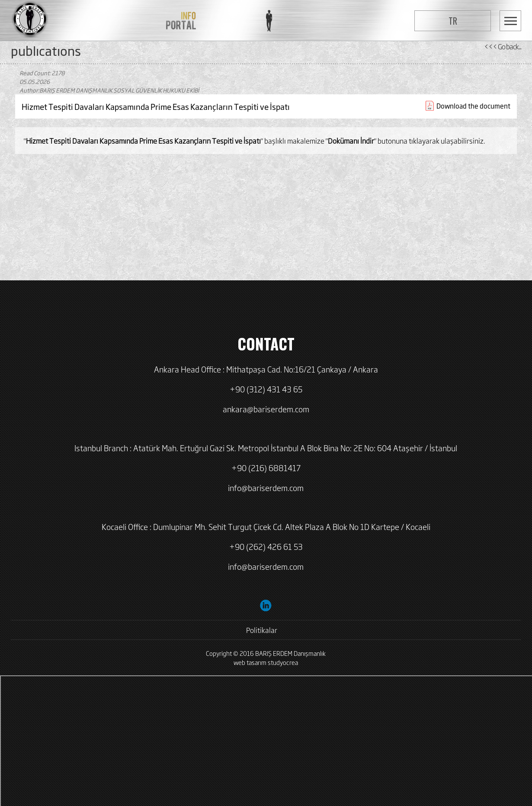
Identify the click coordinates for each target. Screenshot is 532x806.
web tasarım (250, 662)
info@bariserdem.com (266, 488)
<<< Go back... (503, 46)
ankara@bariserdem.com (266, 409)
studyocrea (283, 662)
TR (453, 21)
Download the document (473, 106)
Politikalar (262, 630)
